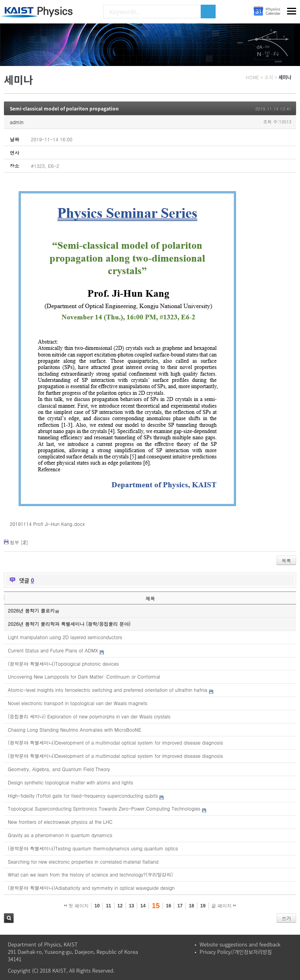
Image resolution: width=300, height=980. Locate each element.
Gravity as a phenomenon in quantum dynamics (60, 835)
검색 (9, 918)
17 (180, 906)
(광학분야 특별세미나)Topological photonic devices (63, 664)
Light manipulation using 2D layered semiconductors (65, 637)
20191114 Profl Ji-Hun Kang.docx (47, 524)
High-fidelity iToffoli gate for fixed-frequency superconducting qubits (83, 796)
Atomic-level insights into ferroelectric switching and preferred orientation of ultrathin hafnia (108, 690)
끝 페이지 (224, 906)
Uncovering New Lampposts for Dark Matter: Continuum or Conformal (84, 676)
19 (203, 906)
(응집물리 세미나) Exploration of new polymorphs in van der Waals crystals (89, 716)
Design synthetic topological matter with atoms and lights (71, 782)
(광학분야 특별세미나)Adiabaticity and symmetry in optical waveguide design (91, 888)
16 (169, 906)
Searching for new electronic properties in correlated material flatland (83, 862)
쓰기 (286, 918)
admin (17, 122)
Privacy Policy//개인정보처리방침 (236, 952)
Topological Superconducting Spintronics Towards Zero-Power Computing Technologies (104, 808)
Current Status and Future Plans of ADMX (53, 650)
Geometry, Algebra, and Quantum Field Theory (59, 769)
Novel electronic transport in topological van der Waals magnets (78, 703)
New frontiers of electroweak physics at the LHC (60, 822)
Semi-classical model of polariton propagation (64, 109)
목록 (286, 560)
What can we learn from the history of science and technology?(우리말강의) (90, 874)
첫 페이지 (76, 906)
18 (191, 906)
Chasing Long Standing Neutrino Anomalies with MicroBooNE (74, 730)
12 (120, 906)
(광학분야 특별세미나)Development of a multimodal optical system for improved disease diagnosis (115, 742)
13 (131, 906)
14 (143, 906)
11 (108, 906)
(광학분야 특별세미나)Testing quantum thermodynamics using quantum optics (93, 848)
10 (97, 906)
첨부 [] (19, 542)
